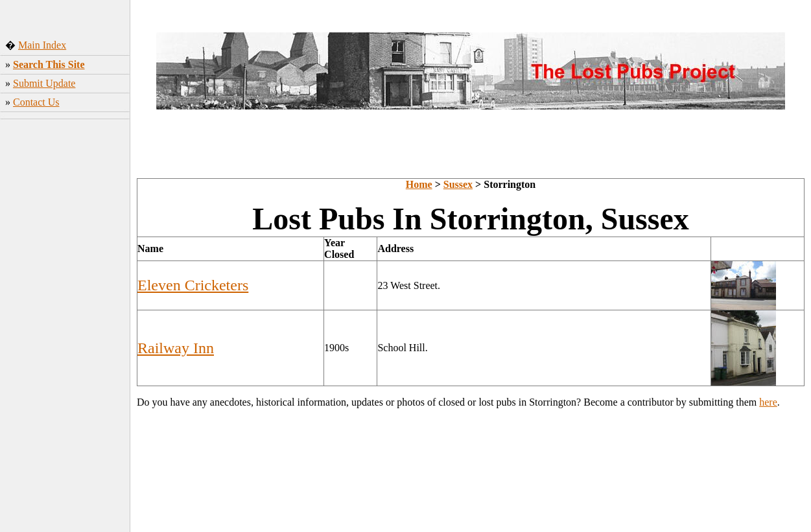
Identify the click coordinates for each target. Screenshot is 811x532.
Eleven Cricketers (193, 285)
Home (419, 184)
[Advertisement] (65, 327)
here (768, 402)
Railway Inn (176, 348)
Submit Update (44, 83)
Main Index (42, 45)
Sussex (458, 184)
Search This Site (49, 64)
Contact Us (36, 102)
